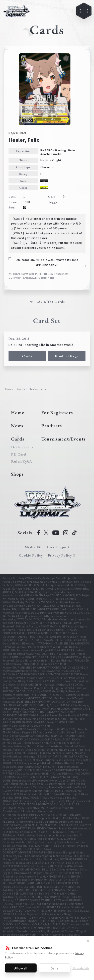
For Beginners (57, 413)
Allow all (21, 968)
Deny (54, 968)
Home (9, 389)
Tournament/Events (64, 439)
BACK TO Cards (50, 302)
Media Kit (33, 547)
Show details (81, 968)
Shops (18, 474)
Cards (27, 356)
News (17, 426)
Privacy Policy (60, 555)
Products (52, 426)
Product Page (67, 356)
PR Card (19, 454)
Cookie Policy (31, 555)
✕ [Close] (88, 941)
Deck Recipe (22, 447)
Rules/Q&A (22, 461)
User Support (58, 547)
